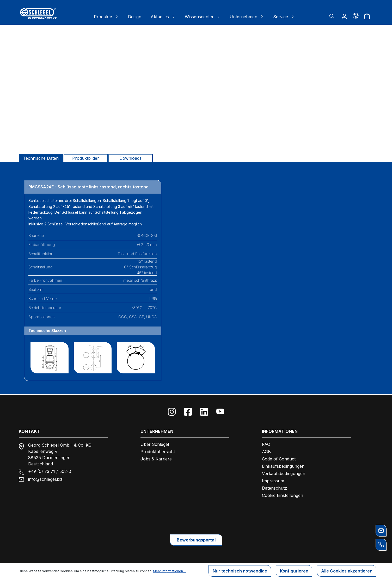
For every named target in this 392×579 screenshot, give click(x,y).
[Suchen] (332, 16)
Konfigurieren (294, 571)
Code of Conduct (279, 458)
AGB (266, 451)
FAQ (266, 444)
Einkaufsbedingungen (283, 466)
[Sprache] (356, 15)
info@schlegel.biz (45, 479)
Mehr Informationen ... (170, 571)
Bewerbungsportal (196, 540)
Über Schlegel (155, 444)
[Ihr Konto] (344, 16)
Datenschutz (274, 488)
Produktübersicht (158, 451)
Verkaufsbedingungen (284, 473)
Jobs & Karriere (156, 458)
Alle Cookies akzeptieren (347, 571)
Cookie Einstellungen (283, 495)
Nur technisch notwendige (239, 571)
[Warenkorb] (367, 16)
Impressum (273, 480)
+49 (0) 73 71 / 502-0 (50, 471)
